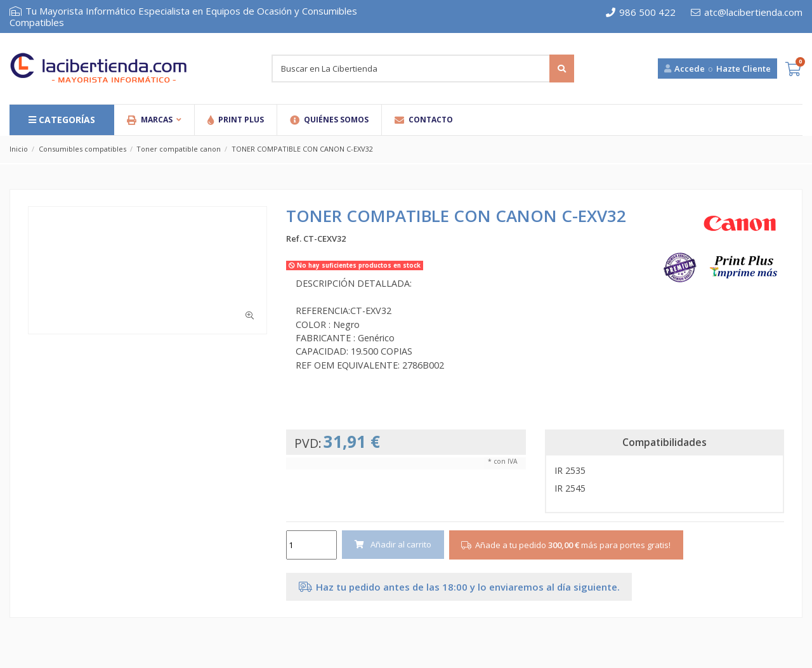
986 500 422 (641, 12)
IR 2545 (570, 488)
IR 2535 (570, 470)
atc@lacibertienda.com (747, 12)
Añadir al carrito (393, 544)
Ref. (294, 239)
